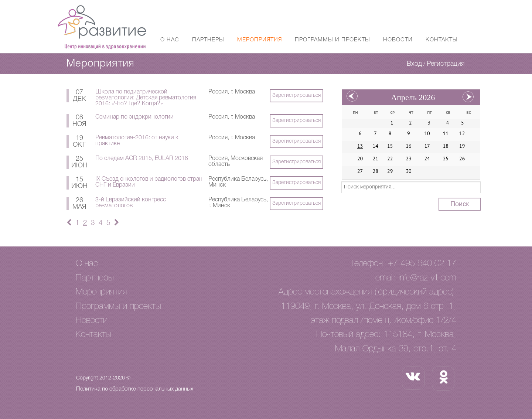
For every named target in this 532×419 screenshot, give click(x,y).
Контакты (442, 40)
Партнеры (208, 40)
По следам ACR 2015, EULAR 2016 (142, 159)
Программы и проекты (332, 40)
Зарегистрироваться (296, 96)
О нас (170, 40)
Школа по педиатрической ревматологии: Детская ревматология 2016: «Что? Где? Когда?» (146, 98)
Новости (398, 40)
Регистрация (446, 64)
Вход (414, 64)
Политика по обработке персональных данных (135, 389)
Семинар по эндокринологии (134, 117)
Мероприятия (260, 40)
